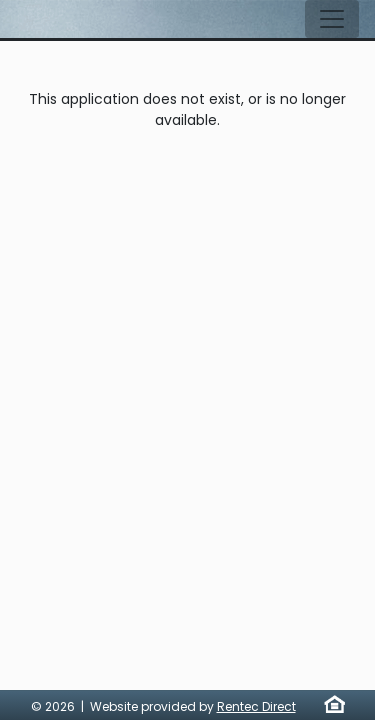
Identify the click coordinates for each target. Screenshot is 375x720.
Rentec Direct (256, 706)
